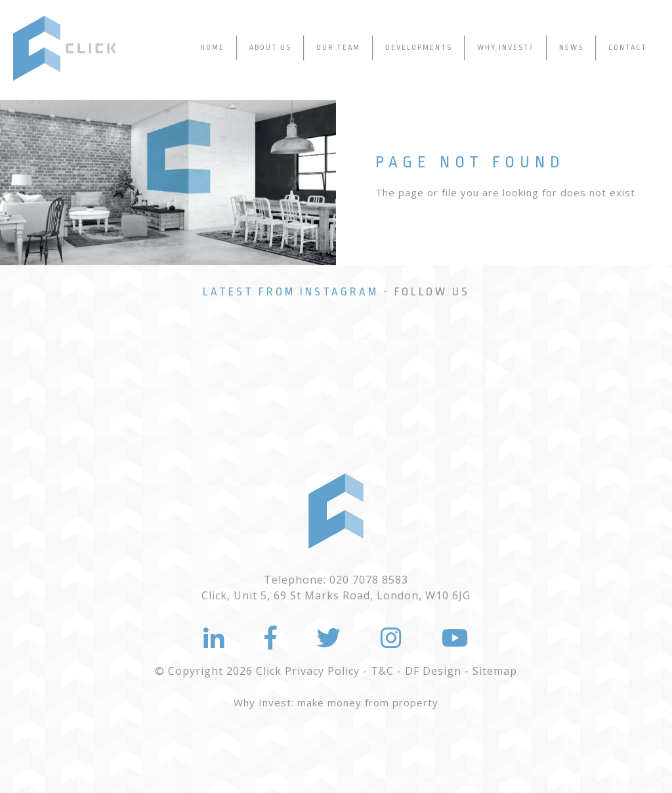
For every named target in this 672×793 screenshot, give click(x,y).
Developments (419, 48)
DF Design (433, 671)
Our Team (338, 48)
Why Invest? (506, 48)
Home (212, 48)
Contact (628, 48)
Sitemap (495, 671)
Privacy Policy (322, 671)
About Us (270, 48)
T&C (382, 671)
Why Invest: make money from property (336, 702)
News (571, 48)
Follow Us (432, 292)
